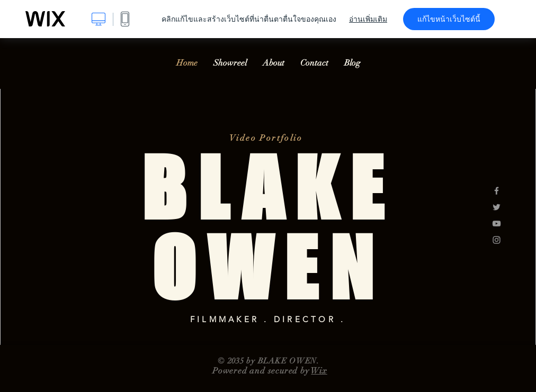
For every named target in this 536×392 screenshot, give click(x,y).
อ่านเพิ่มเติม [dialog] (368, 19)
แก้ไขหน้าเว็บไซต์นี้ (449, 19)
